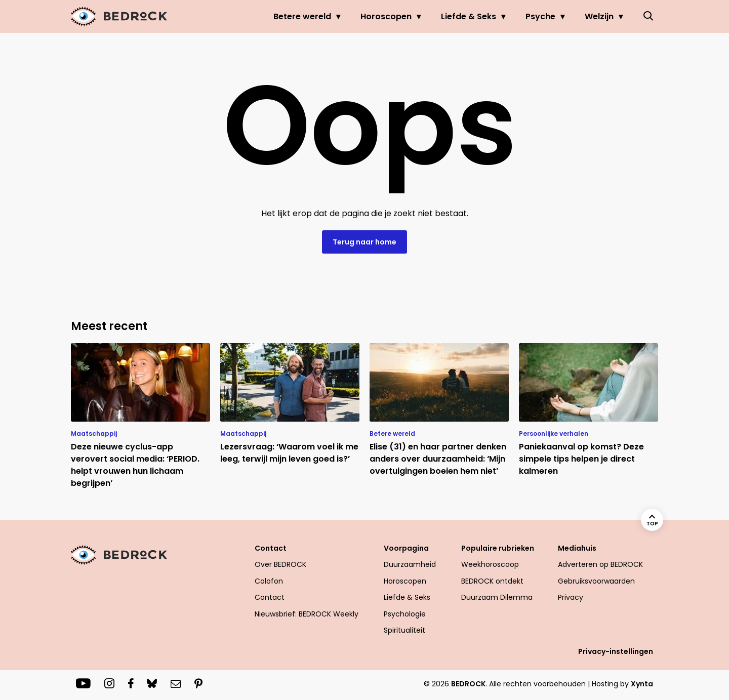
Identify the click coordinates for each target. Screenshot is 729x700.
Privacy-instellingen (616, 651)
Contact (271, 548)
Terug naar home (364, 242)
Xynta (642, 684)
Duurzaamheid (410, 564)
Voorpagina (406, 548)
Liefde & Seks (469, 16)
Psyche (540, 16)
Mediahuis (577, 548)
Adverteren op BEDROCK (600, 564)
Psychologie (405, 614)
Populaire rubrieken (498, 548)
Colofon (269, 581)
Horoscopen (386, 16)
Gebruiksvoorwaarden (596, 581)
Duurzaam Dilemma (497, 597)
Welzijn (599, 16)
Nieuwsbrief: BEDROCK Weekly (307, 614)
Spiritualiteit (404, 630)
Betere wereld (302, 16)
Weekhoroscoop (490, 564)
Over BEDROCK (280, 564)
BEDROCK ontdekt (492, 581)
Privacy (571, 597)
